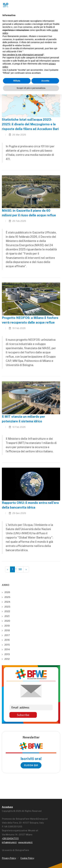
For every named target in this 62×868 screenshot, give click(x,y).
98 (20, 569)
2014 (7, 649)
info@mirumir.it (9, 842)
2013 (7, 654)
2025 (7, 597)
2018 (7, 630)
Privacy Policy (9, 858)
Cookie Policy (27, 858)
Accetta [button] (45, 81)
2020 (7, 621)
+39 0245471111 (10, 838)
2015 (7, 645)
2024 (7, 602)
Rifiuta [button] (17, 81)
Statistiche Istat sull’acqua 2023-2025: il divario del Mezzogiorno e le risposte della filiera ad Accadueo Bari (30, 124)
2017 (7, 635)
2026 (7, 592)
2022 (7, 611)
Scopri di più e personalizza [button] (31, 88)
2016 (7, 640)
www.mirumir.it (25, 842)
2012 (7, 659)
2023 (7, 607)
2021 (7, 616)
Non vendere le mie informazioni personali (23, 55)
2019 (7, 626)
